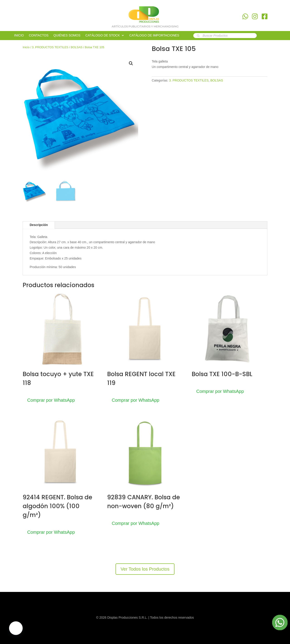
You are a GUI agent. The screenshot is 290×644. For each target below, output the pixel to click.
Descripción (39, 225)
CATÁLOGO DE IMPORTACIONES (154, 35)
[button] (131, 63)
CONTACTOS (39, 35)
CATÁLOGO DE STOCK (103, 35)
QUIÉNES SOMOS (67, 35)
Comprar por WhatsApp (51, 400)
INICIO (19, 35)
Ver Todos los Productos (145, 569)
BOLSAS (77, 47)
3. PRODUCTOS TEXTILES (50, 47)
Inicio (26, 47)
